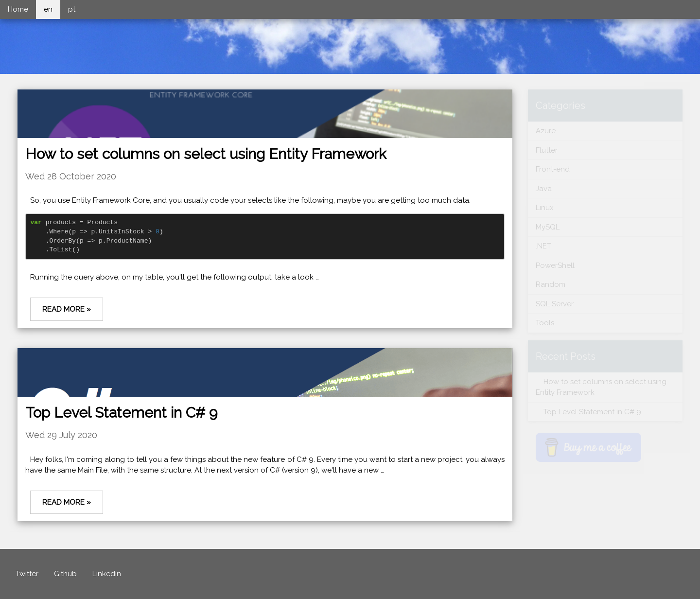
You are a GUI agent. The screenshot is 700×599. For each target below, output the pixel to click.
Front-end (553, 169)
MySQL (548, 227)
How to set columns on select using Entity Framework (206, 154)
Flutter (547, 150)
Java (544, 189)
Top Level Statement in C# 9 (121, 413)
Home (18, 9)
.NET (543, 246)
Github (65, 574)
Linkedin (107, 574)
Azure (546, 131)
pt (72, 9)
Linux (545, 208)
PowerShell (555, 265)
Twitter (27, 574)
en (48, 9)
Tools (545, 323)
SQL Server (555, 304)
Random (551, 284)
